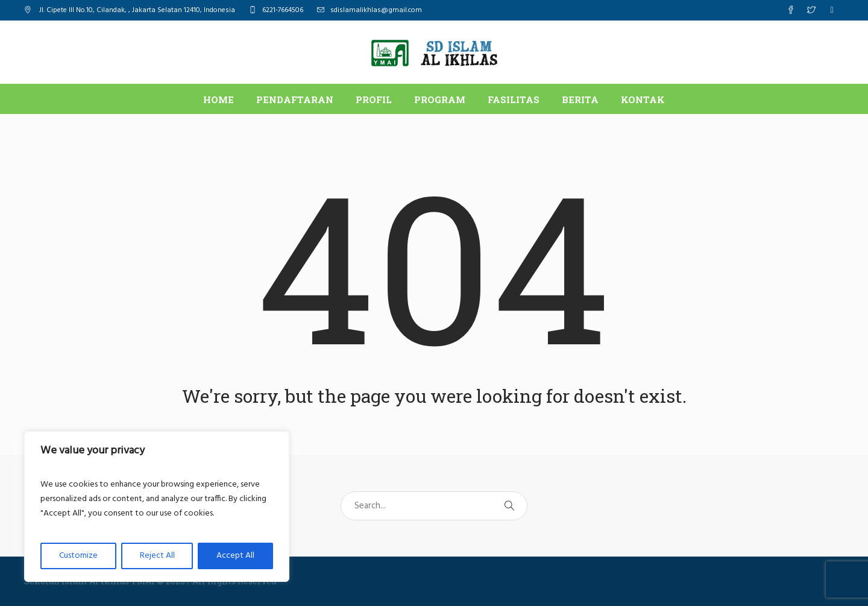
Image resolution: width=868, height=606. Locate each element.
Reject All (157, 556)
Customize (78, 556)
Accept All (235, 556)
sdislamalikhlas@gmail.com (376, 10)
